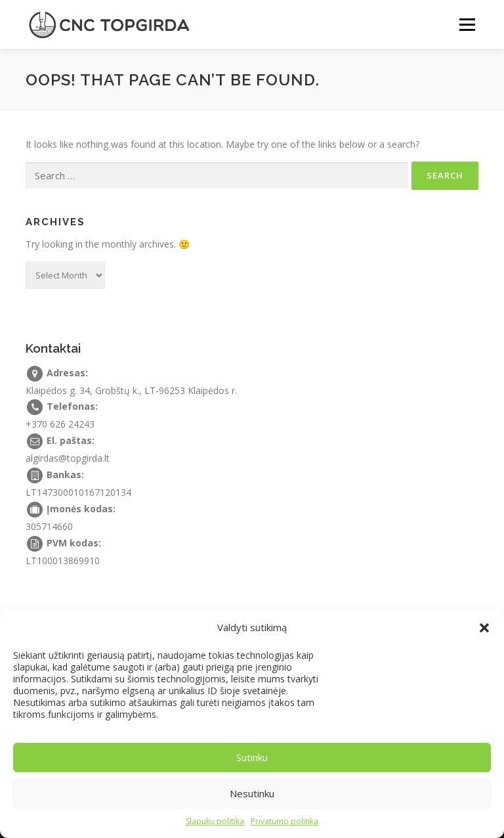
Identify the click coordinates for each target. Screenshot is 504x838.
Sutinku (252, 757)
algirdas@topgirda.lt (68, 458)
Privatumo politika (284, 821)
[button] (484, 628)
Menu (467, 24)
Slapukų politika (215, 821)
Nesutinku (252, 793)
